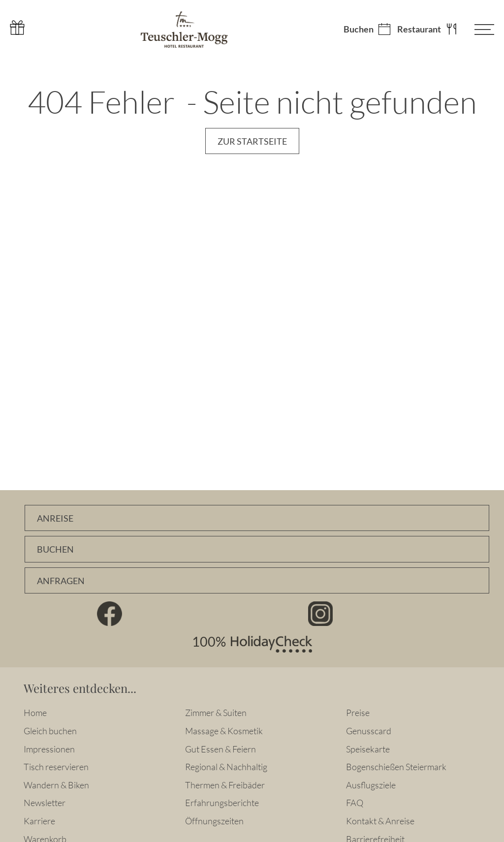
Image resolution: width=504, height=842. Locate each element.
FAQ (355, 803)
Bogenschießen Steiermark (396, 767)
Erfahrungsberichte (222, 803)
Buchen (359, 30)
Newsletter (45, 803)
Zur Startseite (252, 141)
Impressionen (49, 749)
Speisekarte (368, 749)
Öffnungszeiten (214, 821)
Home (35, 713)
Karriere (39, 821)
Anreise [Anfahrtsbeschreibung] (55, 518)
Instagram (321, 614)
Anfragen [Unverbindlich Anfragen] (61, 581)
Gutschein (17, 28)
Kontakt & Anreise (380, 821)
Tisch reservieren (56, 767)
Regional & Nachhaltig (226, 767)
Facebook (110, 614)
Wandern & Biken (56, 785)
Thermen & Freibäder (225, 785)
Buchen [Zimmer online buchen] (55, 549)
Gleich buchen (50, 731)
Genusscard (369, 731)
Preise (358, 713)
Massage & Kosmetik (224, 731)
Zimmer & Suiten (216, 713)
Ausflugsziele (371, 785)
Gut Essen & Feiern (220, 749)
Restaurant (419, 30)
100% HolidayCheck (252, 644)
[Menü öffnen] (477, 30)
